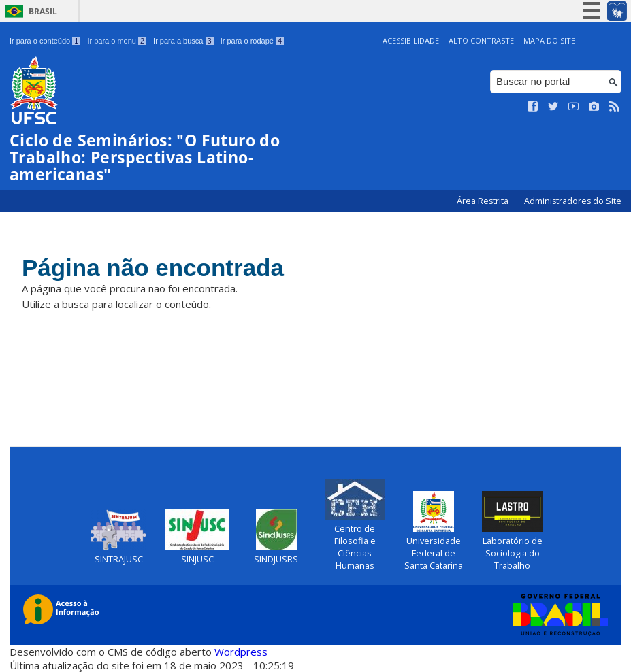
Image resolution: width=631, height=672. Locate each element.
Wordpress (241, 652)
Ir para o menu (117, 41)
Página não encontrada (153, 268)
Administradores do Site (573, 201)
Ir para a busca (183, 41)
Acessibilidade (411, 40)
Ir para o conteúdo (45, 41)
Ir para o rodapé (252, 41)
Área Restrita (484, 201)
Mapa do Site (549, 40)
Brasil (43, 11)
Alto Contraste (481, 40)
